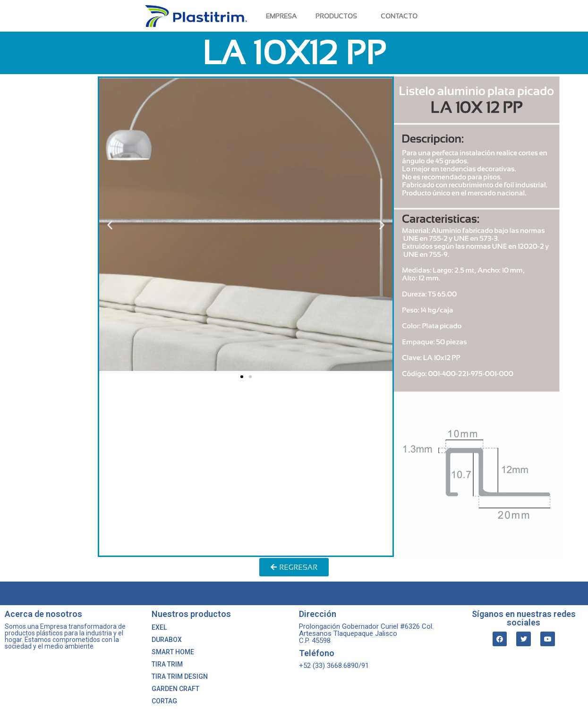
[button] (242, 377)
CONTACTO (399, 16)
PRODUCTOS (339, 16)
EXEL (159, 627)
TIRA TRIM (167, 664)
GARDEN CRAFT (175, 689)
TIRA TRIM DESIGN (180, 676)
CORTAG (164, 701)
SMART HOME (173, 652)
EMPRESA (281, 16)
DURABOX (167, 640)
